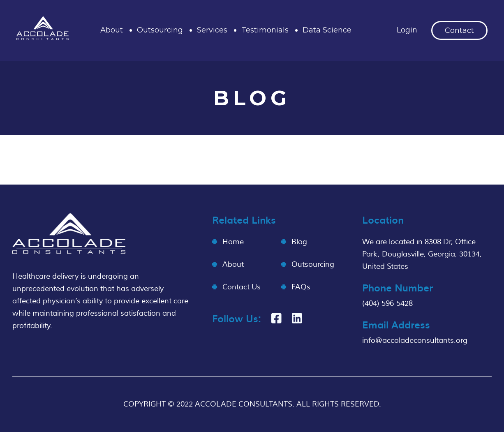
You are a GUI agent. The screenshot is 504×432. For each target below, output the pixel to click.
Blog (299, 242)
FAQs (301, 287)
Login (407, 30)
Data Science (327, 30)
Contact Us (242, 287)
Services (212, 30)
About (112, 30)
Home (233, 242)
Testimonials (265, 30)
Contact (459, 30)
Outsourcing (160, 30)
